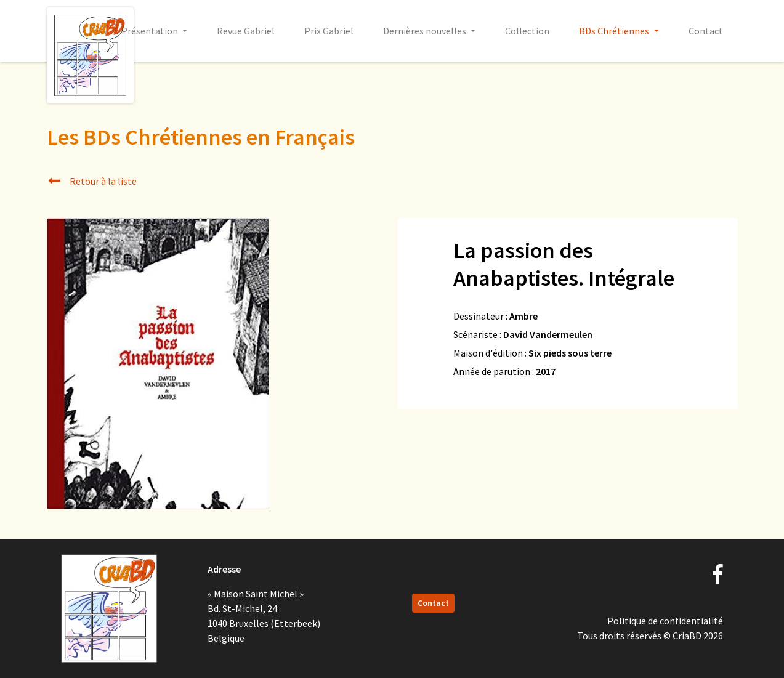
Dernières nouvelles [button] (426, 31)
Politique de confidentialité (665, 621)
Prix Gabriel (329, 31)
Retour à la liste (92, 181)
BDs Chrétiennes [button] (615, 31)
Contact (706, 31)
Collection (527, 31)
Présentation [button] (151, 31)
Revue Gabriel (246, 31)
